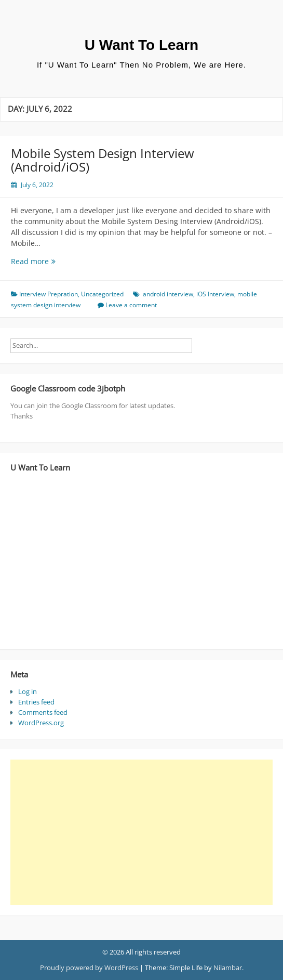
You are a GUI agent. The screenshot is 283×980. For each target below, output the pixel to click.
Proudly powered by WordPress (89, 968)
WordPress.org (41, 723)
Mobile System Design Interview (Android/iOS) (103, 160)
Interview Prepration (49, 294)
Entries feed (36, 702)
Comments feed (43, 712)
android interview (168, 294)
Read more (53, 261)
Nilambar (228, 968)
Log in (28, 691)
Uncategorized (102, 294)
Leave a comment (131, 305)
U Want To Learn (141, 45)
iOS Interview (215, 294)
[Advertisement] (138, 832)
